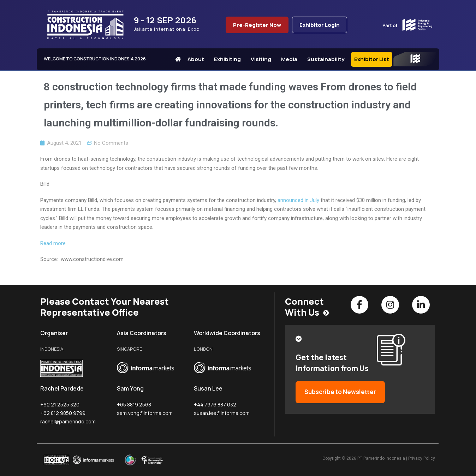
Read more (53, 243)
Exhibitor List (372, 59)
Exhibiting (229, 59)
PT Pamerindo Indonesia (381, 458)
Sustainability (328, 59)
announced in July (298, 200)
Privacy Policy (422, 458)
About (198, 59)
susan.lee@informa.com (222, 413)
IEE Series (415, 59)
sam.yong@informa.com (145, 413)
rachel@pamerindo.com (68, 421)
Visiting (263, 59)
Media (291, 59)
